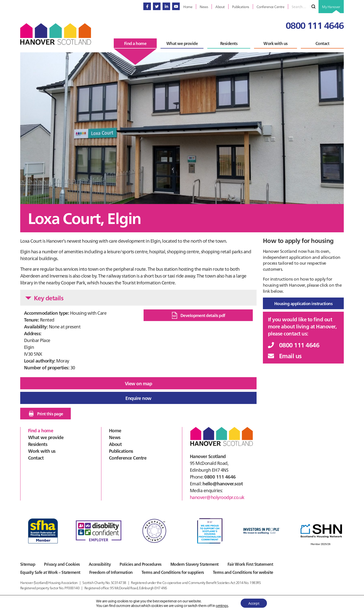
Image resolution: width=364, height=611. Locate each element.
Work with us (42, 451)
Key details (44, 298)
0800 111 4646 (315, 25)
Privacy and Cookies (62, 564)
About (115, 444)
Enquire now (138, 398)
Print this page (45, 414)
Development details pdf (198, 315)
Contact (36, 458)
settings (222, 605)
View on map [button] (138, 383)
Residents (38, 444)
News (115, 437)
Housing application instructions (303, 303)
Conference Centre (128, 458)
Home (115, 430)
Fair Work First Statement (250, 564)
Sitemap (28, 564)
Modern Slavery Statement (195, 564)
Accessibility (100, 564)
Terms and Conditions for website (243, 572)
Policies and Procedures (140, 564)
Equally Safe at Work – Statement (50, 572)
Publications (121, 451)
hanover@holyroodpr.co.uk (217, 497)
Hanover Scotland (56, 34)
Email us (285, 356)
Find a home (41, 430)
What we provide (46, 437)
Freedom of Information (111, 572)
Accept (254, 603)
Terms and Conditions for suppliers (173, 572)
